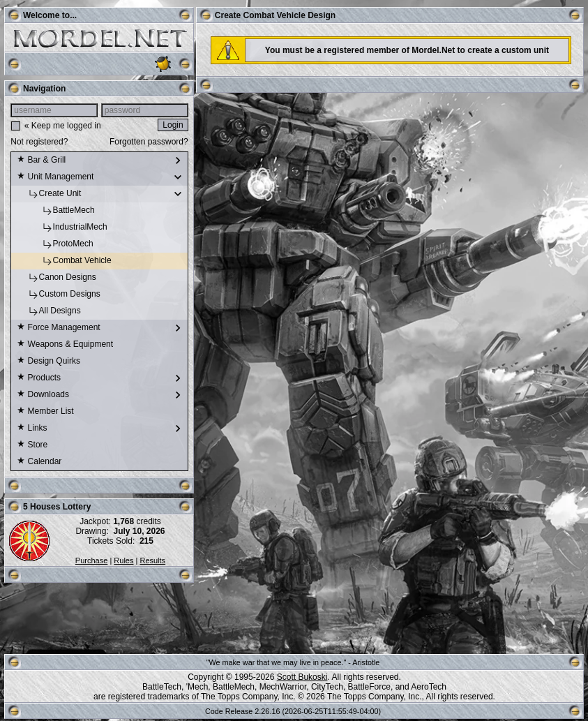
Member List (45, 412)
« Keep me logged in (63, 126)
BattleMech (55, 211)
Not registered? (39, 142)
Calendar (39, 462)
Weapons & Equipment (65, 345)
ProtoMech (55, 244)
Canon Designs (56, 278)
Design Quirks (48, 362)
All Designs (48, 311)
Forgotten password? (149, 142)
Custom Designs (58, 295)
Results (152, 560)
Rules (123, 560)
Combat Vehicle (64, 261)
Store (32, 445)
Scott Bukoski (302, 677)
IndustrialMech (62, 228)
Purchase (91, 560)
